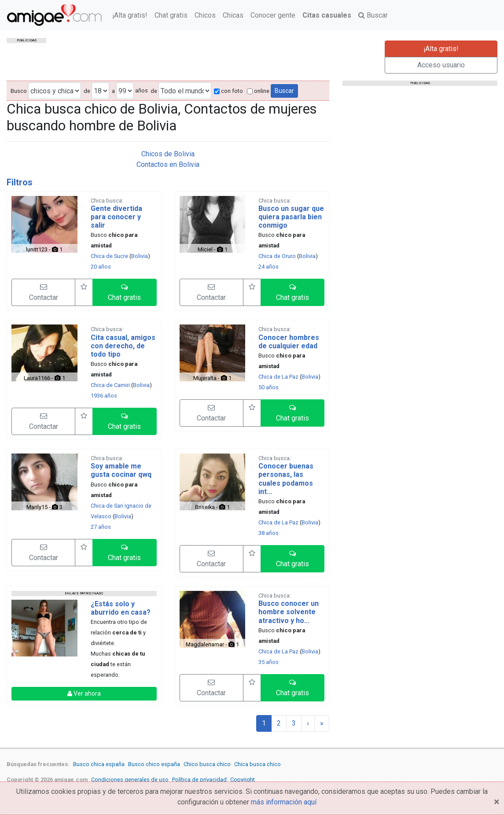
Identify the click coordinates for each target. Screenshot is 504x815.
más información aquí (284, 802)
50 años (269, 387)
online (258, 91)
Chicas (233, 15)
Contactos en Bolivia (168, 164)
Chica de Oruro (277, 256)
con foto (228, 91)
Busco (19, 91)
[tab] (168, 182)
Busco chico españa (154, 764)
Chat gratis (171, 15)
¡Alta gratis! (130, 15)
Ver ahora (84, 693)
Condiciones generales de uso (130, 780)
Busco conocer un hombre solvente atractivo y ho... (289, 612)
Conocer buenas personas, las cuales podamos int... (286, 479)
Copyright (243, 780)
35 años (269, 662)
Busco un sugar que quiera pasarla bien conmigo (291, 217)
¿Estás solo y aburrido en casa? (121, 608)
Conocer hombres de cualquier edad (289, 342)
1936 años (104, 396)
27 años (101, 527)
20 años (101, 267)
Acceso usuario (441, 65)
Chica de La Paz (278, 377)
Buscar (373, 15)
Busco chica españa (99, 764)
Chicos (205, 15)
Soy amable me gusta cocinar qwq (121, 470)
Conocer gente (273, 15)
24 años (269, 267)
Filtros (20, 182)
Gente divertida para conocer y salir (116, 217)
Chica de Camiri (110, 385)
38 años (269, 533)
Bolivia (140, 256)
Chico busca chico (207, 764)
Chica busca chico (258, 764)
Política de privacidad (199, 780)
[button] (124, 292)
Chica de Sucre (109, 256)
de (87, 91)
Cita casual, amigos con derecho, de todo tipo (123, 346)
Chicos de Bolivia (168, 154)
